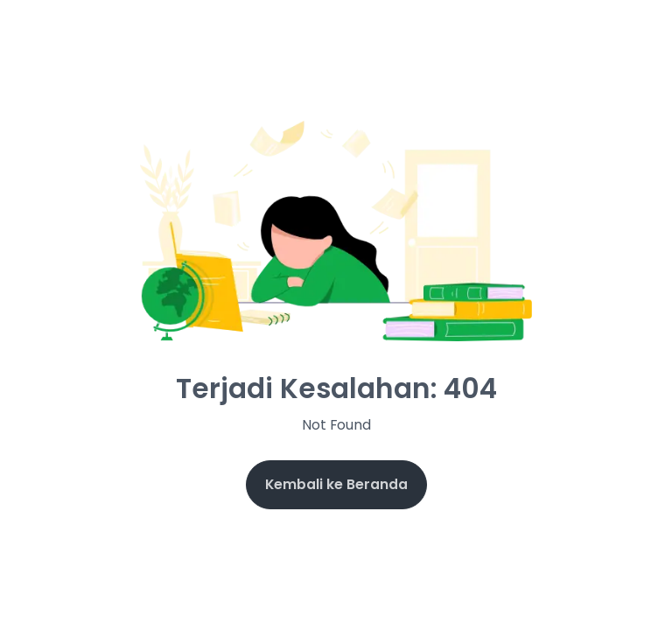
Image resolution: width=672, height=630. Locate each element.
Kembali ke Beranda (336, 484)
